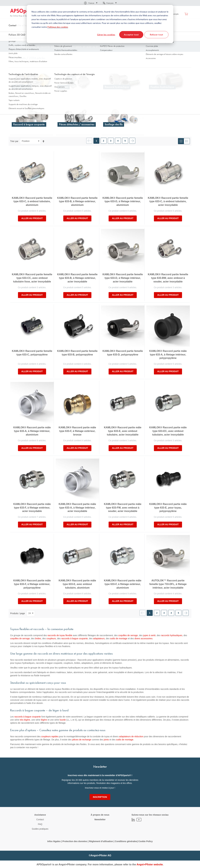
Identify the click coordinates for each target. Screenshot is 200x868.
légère (44, 720)
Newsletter (100, 819)
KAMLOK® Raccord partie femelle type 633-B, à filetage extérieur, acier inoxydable (77, 278)
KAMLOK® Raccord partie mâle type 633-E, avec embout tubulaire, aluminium (77, 584)
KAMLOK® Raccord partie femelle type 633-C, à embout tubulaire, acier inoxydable (168, 202)
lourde (63, 720)
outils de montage (119, 638)
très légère (25, 720)
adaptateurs (99, 638)
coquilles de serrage (128, 635)
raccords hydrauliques (172, 635)
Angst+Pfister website (150, 864)
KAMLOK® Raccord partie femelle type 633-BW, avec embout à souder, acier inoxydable (168, 278)
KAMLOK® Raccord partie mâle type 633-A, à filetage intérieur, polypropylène (168, 355)
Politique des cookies (58, 27)
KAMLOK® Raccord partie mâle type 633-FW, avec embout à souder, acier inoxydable (123, 508)
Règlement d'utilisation (101, 841)
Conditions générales (126, 841)
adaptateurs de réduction (131, 736)
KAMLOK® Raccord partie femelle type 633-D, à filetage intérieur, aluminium (123, 202)
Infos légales (54, 841)
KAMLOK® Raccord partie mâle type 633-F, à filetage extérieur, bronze (77, 431)
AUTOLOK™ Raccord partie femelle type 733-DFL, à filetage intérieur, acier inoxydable (168, 584)
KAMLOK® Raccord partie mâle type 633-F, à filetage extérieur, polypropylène (32, 584)
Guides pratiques (40, 829)
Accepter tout (131, 35)
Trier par (14, 141)
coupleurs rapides (50, 736)
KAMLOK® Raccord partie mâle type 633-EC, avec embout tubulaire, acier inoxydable (168, 431)
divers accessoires (143, 638)
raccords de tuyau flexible (60, 635)
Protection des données (75, 841)
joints (106, 740)
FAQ (40, 824)
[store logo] (23, 13)
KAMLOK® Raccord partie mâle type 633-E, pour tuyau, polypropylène (168, 508)
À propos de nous (100, 815)
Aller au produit (32, 218)
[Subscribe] (100, 797)
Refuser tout (156, 35)
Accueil (13, 31)
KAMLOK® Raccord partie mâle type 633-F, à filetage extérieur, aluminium (123, 584)
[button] (90, 3)
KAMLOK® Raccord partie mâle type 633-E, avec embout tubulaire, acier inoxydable (123, 431)
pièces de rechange (82, 740)
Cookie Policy (145, 841)
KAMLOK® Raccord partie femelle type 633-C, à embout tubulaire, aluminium (32, 202)
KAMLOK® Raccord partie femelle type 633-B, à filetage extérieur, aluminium (77, 202)
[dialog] (100, 24)
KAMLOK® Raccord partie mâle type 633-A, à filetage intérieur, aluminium (32, 431)
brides (38, 638)
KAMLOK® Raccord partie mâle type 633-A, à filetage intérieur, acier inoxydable (77, 508)
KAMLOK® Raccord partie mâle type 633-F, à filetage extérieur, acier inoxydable (32, 508)
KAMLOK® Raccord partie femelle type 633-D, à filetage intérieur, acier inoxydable (123, 278)
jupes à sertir (149, 635)
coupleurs (51, 638)
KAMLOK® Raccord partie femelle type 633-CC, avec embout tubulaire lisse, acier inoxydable (32, 278)
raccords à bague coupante (75, 638)
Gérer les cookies (106, 35)
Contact (40, 819)
